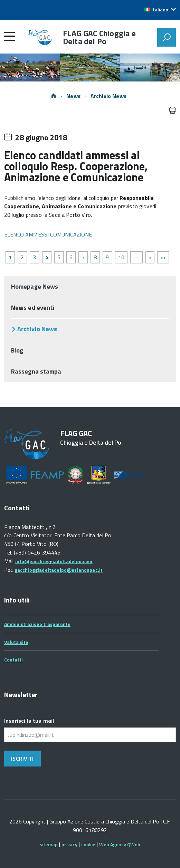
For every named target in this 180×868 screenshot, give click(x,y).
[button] (160, 10)
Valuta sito (16, 642)
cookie (88, 844)
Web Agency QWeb (120, 844)
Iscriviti (22, 759)
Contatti (13, 660)
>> (163, 257)
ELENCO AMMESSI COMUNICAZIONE (48, 234)
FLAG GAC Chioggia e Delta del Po (99, 37)
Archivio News (108, 96)
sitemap (49, 844)
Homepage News (35, 286)
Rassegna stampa (36, 371)
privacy (69, 844)
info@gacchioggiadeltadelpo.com (54, 561)
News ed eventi (33, 307)
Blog (17, 350)
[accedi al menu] (10, 36)
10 (121, 257)
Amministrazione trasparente (37, 624)
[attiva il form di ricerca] (167, 37)
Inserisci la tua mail (29, 721)
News (73, 96)
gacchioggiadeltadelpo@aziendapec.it (59, 570)
